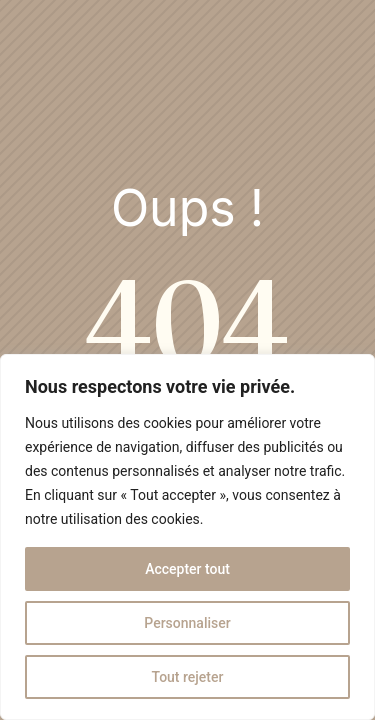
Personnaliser (187, 623)
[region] (187, 537)
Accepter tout (187, 569)
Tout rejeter (188, 677)
